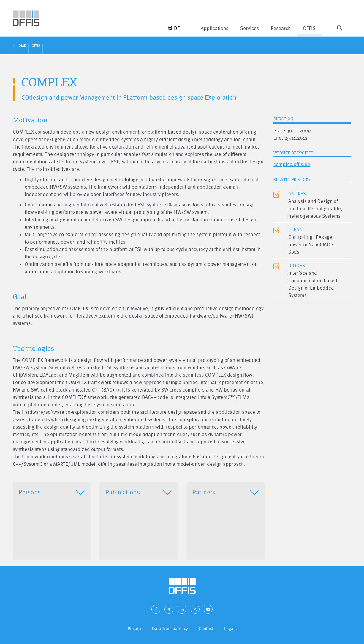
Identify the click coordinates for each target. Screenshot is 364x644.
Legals (230, 628)
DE (174, 28)
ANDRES (297, 194)
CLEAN (295, 229)
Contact (206, 628)
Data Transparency (170, 628)
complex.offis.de (292, 164)
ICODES (297, 265)
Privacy (134, 628)
